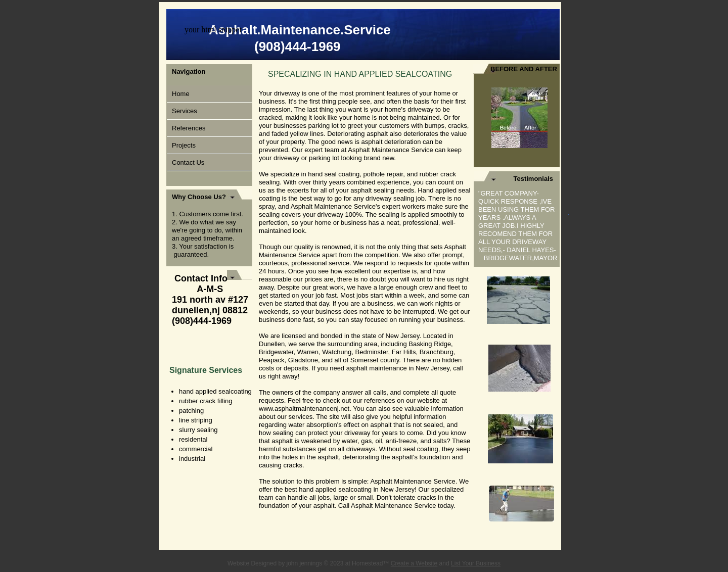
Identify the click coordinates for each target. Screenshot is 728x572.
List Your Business (476, 563)
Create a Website (414, 563)
